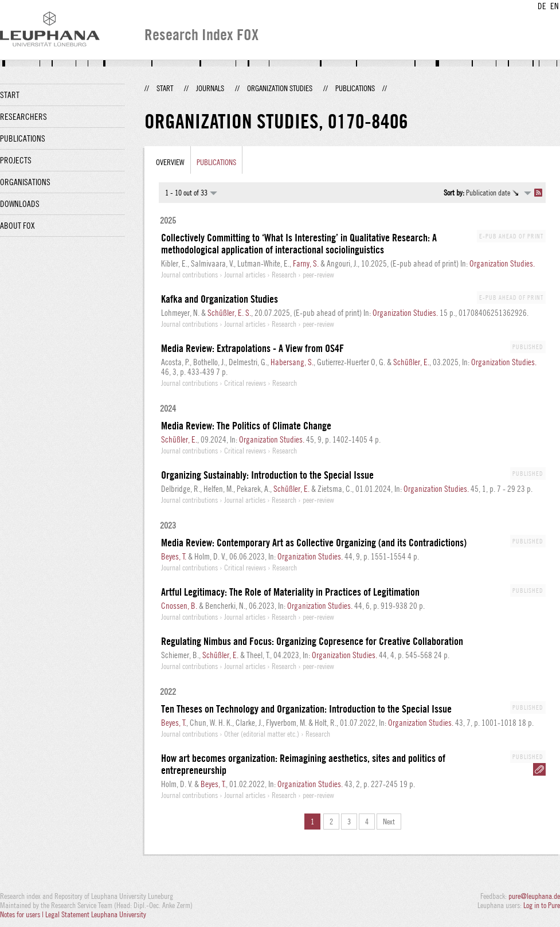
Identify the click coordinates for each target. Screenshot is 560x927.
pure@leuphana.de (534, 896)
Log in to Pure (542, 905)
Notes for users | (23, 914)
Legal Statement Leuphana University (96, 914)
